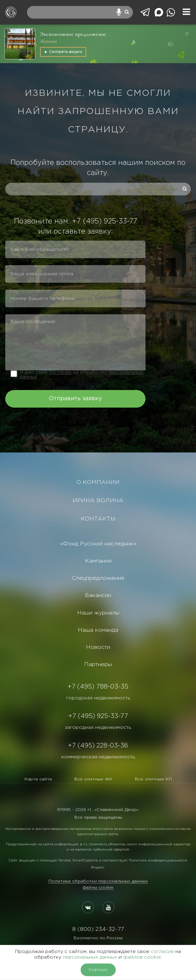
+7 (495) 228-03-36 (98, 746)
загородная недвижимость (98, 727)
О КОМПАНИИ (98, 482)
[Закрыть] (187, 34)
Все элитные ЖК (93, 779)
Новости (98, 647)
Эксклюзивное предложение (73, 34)
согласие (60, 372)
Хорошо (98, 970)
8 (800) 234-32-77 (98, 929)
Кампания (98, 561)
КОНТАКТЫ (98, 519)
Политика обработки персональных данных (98, 881)
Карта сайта (38, 779)
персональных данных (90, 957)
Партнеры (98, 664)
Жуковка (48, 41)
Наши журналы (98, 613)
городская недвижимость (98, 698)
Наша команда (98, 630)
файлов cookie (142, 957)
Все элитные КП (153, 779)
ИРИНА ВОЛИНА (98, 501)
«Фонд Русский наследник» (98, 544)
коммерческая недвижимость (98, 757)
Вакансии (98, 595)
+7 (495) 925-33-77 (98, 716)
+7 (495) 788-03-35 (98, 687)
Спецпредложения (98, 578)
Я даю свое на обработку (82, 375)
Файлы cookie (98, 888)
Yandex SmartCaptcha (78, 861)
